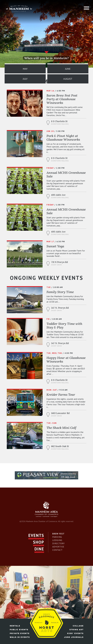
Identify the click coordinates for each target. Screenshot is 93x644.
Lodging (57, 540)
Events (36, 535)
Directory (58, 543)
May (25, 69)
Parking (57, 537)
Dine (39, 549)
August (68, 79)
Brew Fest (58, 534)
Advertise (58, 547)
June (68, 69)
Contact (57, 550)
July (25, 79)
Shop (39, 542)
